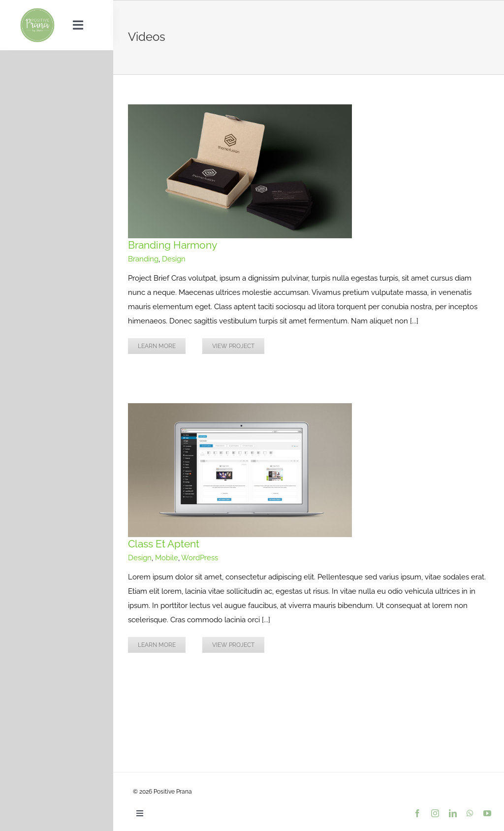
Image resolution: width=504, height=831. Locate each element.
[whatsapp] (470, 813)
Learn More (157, 346)
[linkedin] (453, 813)
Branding (143, 259)
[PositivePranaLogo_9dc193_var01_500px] (37, 11)
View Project (233, 346)
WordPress (200, 558)
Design (174, 259)
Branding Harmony (173, 245)
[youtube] (487, 813)
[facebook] (417, 813)
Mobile (167, 558)
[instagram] (435, 813)
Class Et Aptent (164, 544)
